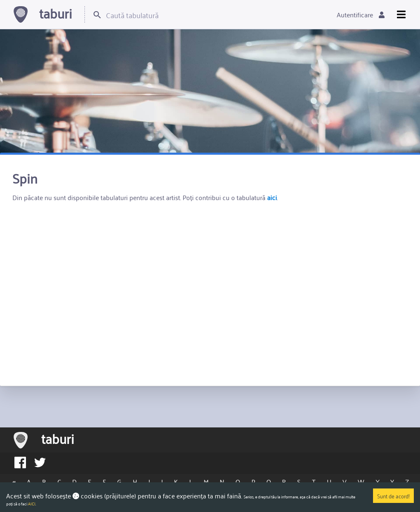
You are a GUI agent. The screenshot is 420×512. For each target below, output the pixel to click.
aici (272, 197)
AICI (32, 504)
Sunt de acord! (393, 496)
